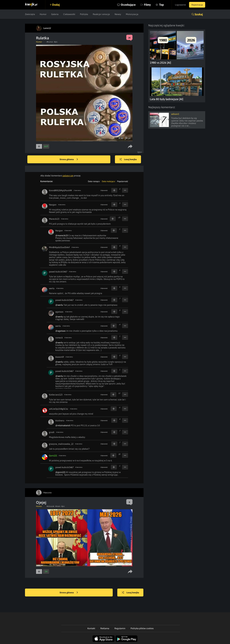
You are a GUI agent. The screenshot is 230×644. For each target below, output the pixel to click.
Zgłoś (140, 152)
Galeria (55, 14)
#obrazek (51, 506)
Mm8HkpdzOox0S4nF (59, 247)
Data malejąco (108, 181)
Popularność (123, 181)
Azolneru (60, 421)
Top (161, 5)
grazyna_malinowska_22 (61, 444)
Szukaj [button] (199, 14)
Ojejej (41, 502)
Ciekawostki (69, 14)
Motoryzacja (132, 14)
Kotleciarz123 (56, 395)
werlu (52, 288)
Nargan (53, 205)
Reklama (105, 628)
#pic (56, 42)
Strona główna (69, 159)
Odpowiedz (104, 190)
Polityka (84, 14)
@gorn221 (60, 472)
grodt (52, 432)
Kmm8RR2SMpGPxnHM (60, 190)
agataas (59, 312)
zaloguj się (68, 176)
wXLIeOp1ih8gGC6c (59, 409)
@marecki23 (62, 235)
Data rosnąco (94, 181)
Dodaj (56, 5)
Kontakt (91, 628)
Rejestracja (197, 5)
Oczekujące (128, 5)
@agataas (60, 331)
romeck (59, 338)
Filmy (147, 5)
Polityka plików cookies (142, 628)
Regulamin (120, 628)
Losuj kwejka (128, 159)
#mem (58, 506)
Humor (43, 14)
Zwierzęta (30, 14)
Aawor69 (60, 357)
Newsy (118, 14)
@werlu (59, 305)
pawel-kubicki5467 (58, 272)
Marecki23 (54, 219)
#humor (50, 42)
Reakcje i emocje (101, 14)
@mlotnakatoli (63, 425)
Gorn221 (53, 456)
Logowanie (180, 5)
